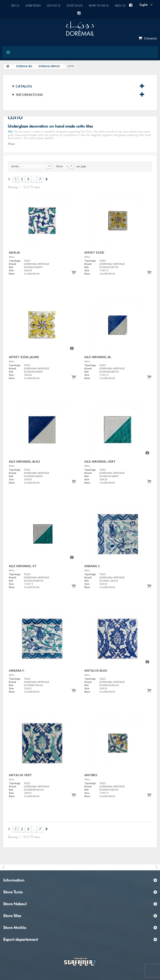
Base (12, 274)
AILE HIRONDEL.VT (23, 566)
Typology (15, 261)
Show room (33, 6)
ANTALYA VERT (20, 775)
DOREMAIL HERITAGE (49, 66)
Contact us (54, 6)
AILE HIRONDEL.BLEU (24, 461)
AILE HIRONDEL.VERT (100, 461)
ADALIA (14, 252)
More (11, 144)
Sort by (15, 166)
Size (11, 270)
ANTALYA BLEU (96, 670)
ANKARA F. (17, 670)
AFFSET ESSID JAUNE (24, 357)
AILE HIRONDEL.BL (98, 357)
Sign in (15, 6)
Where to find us (99, 6)
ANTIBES (91, 775)
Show (59, 166)
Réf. (11, 267)
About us (120, 6)
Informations (30, 94)
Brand (12, 264)
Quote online (75, 6)
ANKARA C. (93, 566)
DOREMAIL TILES (24, 66)
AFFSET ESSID (94, 252)
